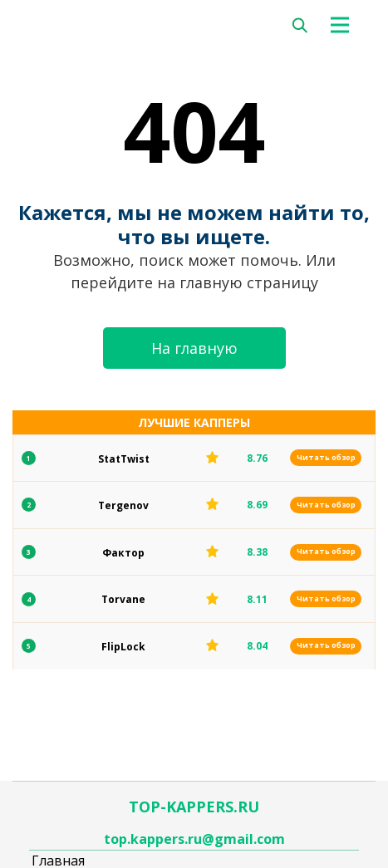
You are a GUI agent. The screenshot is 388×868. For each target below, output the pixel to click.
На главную (194, 348)
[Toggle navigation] (345, 25)
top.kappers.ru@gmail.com (194, 839)
